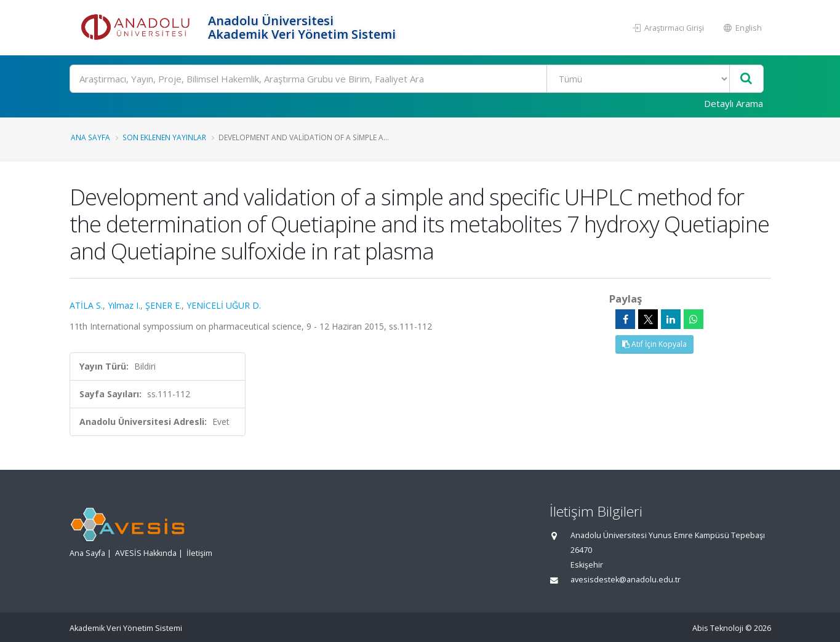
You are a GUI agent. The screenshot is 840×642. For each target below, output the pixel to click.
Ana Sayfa (90, 137)
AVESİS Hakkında (146, 553)
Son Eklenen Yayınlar (164, 137)
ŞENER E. (163, 305)
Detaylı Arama (734, 103)
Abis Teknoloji (718, 628)
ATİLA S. (86, 305)
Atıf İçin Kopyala (654, 344)
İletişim (199, 553)
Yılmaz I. (124, 305)
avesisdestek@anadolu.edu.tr (626, 580)
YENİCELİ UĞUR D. (224, 305)
